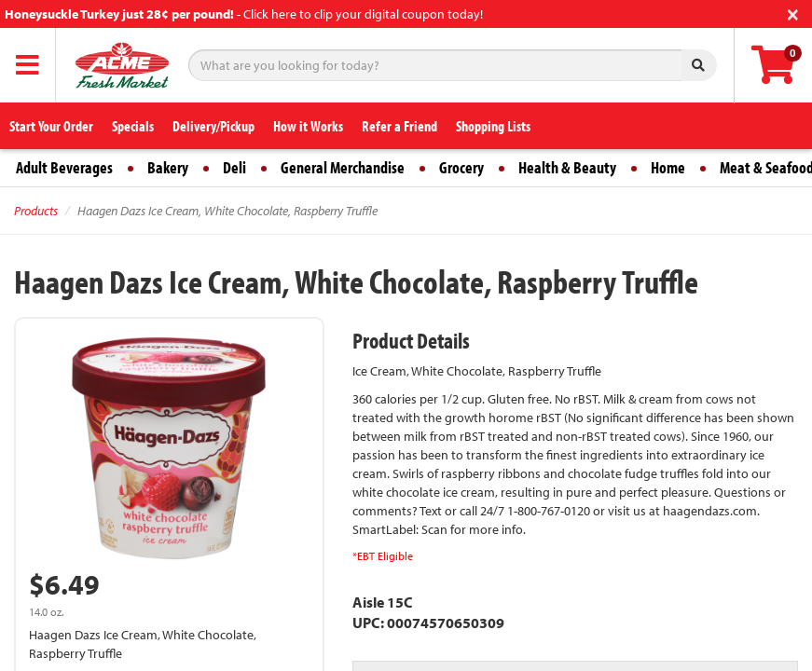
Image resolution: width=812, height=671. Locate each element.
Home (668, 167)
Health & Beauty (567, 167)
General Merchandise (343, 167)
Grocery (461, 167)
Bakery (168, 167)
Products (36, 211)
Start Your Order (51, 126)
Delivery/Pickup (213, 126)
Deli (234, 167)
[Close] (793, 13)
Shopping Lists (493, 126)
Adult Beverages (64, 167)
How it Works (308, 126)
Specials (133, 126)
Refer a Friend (399, 126)
